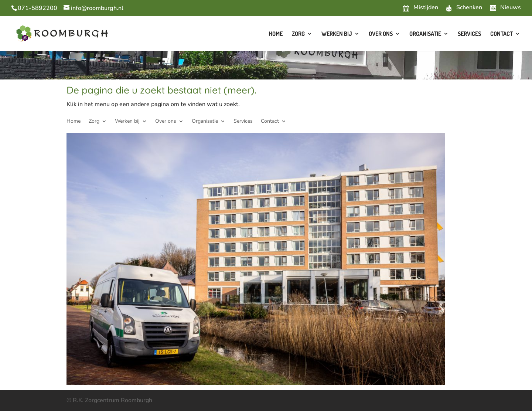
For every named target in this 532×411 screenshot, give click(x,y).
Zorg (298, 34)
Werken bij (337, 34)
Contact (502, 34)
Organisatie (425, 34)
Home (276, 34)
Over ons (381, 34)
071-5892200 (37, 8)
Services (469, 34)
